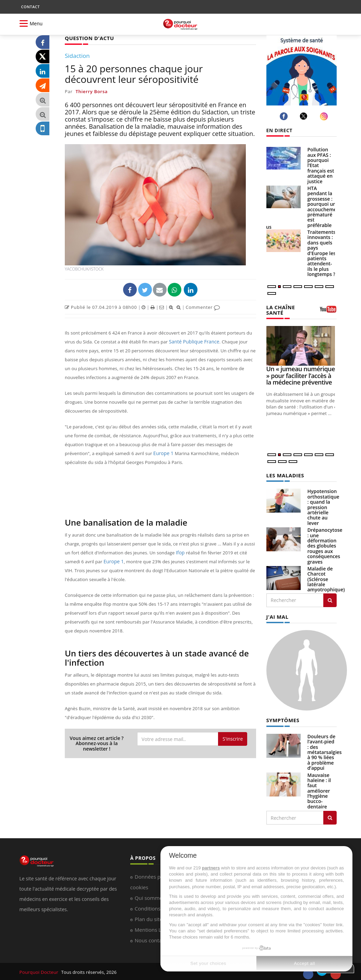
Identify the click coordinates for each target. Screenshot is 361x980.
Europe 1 (163, 453)
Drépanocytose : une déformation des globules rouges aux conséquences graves (325, 545)
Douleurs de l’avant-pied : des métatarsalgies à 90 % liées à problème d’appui (325, 750)
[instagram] (325, 116)
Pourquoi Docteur (39, 970)
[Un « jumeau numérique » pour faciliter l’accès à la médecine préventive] (302, 345)
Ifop (181, 552)
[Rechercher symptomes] (330, 816)
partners (211, 868)
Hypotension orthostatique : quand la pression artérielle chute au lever (323, 506)
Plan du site (149, 917)
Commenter (203, 307)
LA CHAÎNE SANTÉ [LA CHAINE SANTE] (280, 310)
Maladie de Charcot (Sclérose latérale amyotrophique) (326, 578)
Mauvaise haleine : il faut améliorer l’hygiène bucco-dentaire (319, 789)
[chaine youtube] (328, 311)
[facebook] (285, 116)
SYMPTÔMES (282, 719)
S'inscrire (233, 738)
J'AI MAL (277, 615)
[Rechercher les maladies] (330, 599)
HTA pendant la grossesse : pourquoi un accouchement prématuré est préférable (324, 207)
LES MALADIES (284, 474)
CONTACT (31, 7)
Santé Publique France (192, 341)
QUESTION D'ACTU (88, 38)
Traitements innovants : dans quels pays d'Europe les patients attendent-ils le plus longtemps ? (322, 253)
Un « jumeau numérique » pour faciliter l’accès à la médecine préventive (301, 375)
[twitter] (305, 116)
